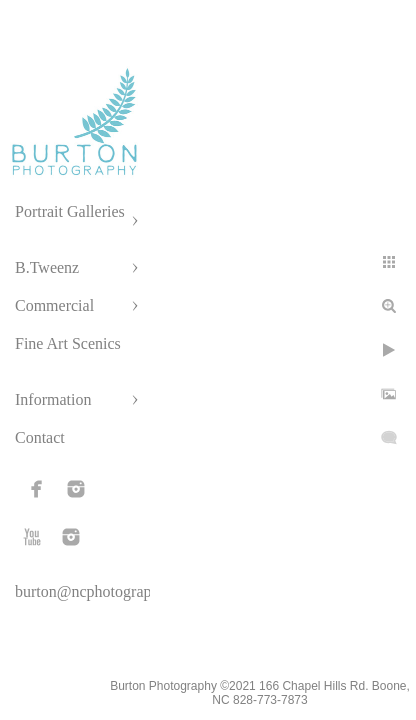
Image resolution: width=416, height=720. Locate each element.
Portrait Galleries (70, 211)
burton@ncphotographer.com (109, 591)
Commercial (54, 305)
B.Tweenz (47, 267)
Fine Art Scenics (68, 343)
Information (53, 399)
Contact (40, 437)
